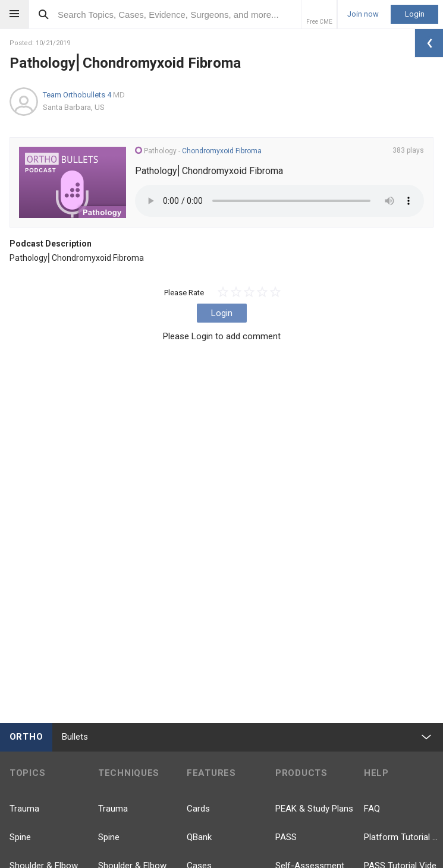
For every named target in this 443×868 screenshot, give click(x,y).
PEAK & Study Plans (314, 809)
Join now (363, 14)
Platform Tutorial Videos (403, 837)
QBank (199, 837)
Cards (198, 809)
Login (415, 14)
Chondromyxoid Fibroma (222, 151)
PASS (286, 837)
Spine (20, 837)
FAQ (372, 809)
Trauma (24, 809)
